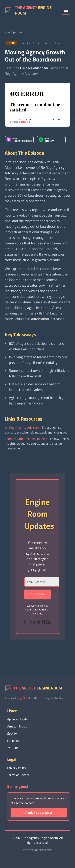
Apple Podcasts (17, 719)
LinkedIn (13, 741)
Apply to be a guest (39, 812)
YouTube (13, 748)
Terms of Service (18, 775)
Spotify (12, 733)
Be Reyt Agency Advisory (22, 428)
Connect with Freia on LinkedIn (26, 439)
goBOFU (25, 698)
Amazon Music (17, 726)
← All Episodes (13, 32)
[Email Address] (46, 582)
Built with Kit (37, 622)
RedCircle (26, 122)
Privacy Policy (17, 768)
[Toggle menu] (66, 10)
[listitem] (19, 140)
